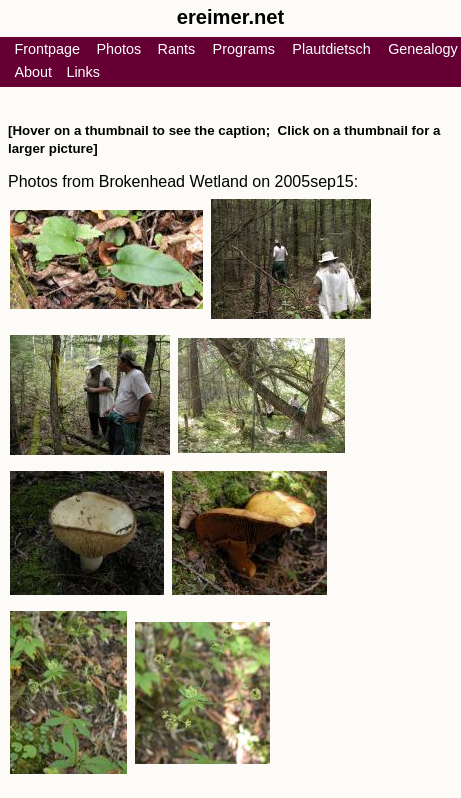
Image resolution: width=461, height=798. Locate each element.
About (33, 72)
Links (83, 72)
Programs (244, 49)
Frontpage (47, 49)
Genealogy (423, 49)
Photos (118, 49)
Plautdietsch (331, 49)
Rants (177, 49)
